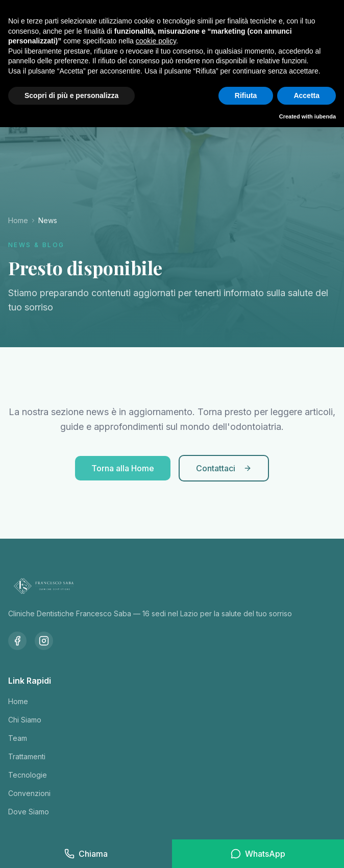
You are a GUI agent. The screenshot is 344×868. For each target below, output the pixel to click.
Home (18, 220)
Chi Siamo (25, 720)
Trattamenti (27, 756)
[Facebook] (17, 641)
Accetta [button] (306, 95)
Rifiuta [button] (246, 95)
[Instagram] (44, 641)
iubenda (325, 116)
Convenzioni (29, 793)
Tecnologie (28, 775)
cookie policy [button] (156, 41)
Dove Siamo (29, 812)
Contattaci (224, 468)
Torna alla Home (123, 468)
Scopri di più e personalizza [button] (71, 95)
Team (18, 738)
